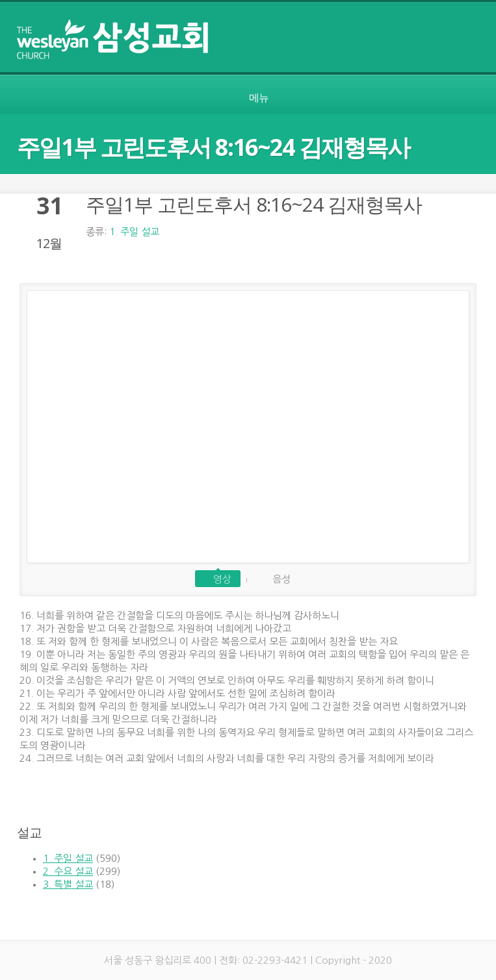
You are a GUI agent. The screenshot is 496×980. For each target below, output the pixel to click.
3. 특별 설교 (68, 884)
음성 (281, 579)
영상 (222, 579)
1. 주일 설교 (134, 232)
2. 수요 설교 (68, 871)
